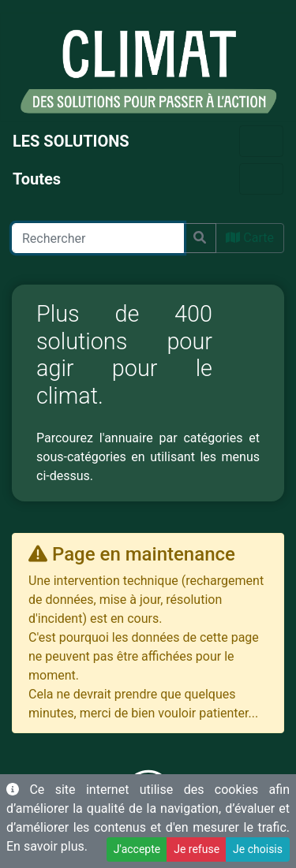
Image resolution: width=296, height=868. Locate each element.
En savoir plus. (47, 846)
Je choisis (258, 849)
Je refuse (197, 849)
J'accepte (137, 849)
